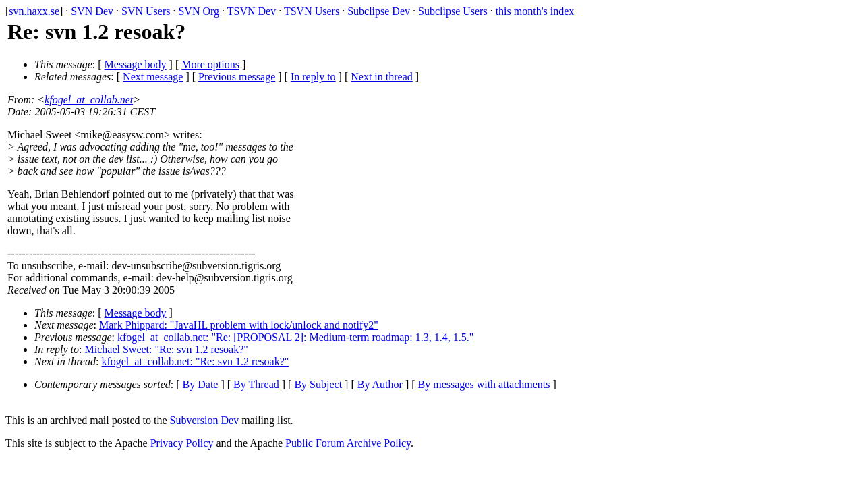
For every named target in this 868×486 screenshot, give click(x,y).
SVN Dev (92, 11)
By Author (380, 384)
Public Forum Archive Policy (348, 443)
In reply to (313, 77)
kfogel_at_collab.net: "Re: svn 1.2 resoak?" (195, 361)
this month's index (535, 11)
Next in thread (382, 77)
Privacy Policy (182, 443)
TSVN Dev (252, 11)
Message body (136, 64)
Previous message (237, 77)
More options (210, 64)
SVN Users (146, 11)
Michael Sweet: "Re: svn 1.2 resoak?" (167, 349)
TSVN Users (312, 11)
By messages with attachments (484, 384)
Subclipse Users (453, 11)
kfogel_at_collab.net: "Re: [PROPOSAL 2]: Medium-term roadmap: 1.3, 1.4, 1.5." (295, 337)
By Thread (256, 384)
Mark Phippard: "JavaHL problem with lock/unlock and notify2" (239, 325)
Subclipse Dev (379, 11)
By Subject (318, 384)
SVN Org (199, 11)
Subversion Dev (205, 420)
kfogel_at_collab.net (89, 100)
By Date (201, 384)
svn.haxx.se (34, 11)
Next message (153, 77)
